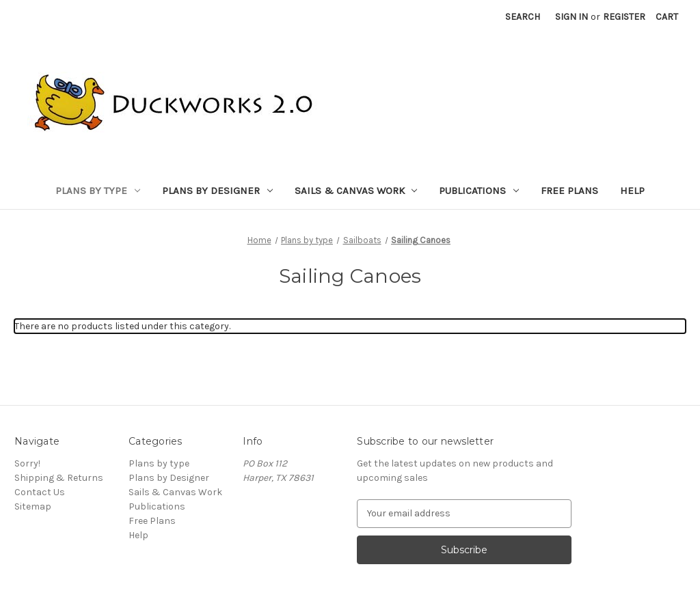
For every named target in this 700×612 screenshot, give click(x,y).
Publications (479, 191)
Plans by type (98, 191)
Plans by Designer (217, 191)
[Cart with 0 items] (667, 17)
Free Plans (569, 191)
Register (624, 17)
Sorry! (27, 463)
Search (523, 17)
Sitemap (33, 506)
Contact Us (40, 492)
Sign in (571, 17)
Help (632, 191)
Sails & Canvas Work (356, 191)
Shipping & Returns (59, 478)
